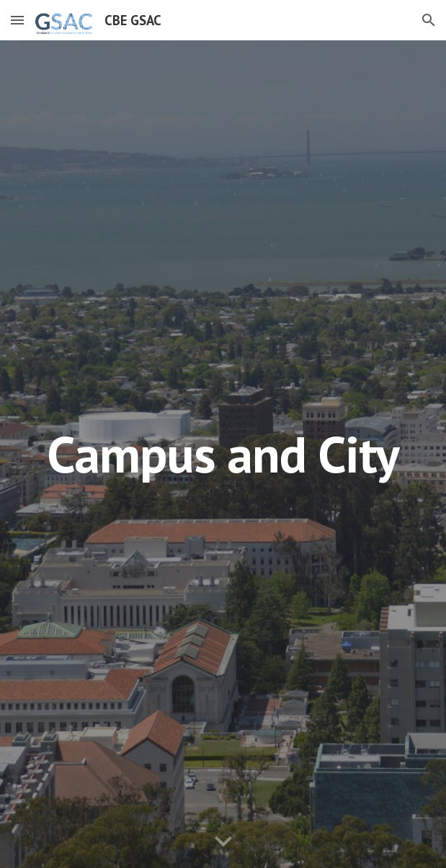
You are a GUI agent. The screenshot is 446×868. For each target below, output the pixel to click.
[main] (223, 454)
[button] (17, 20)
